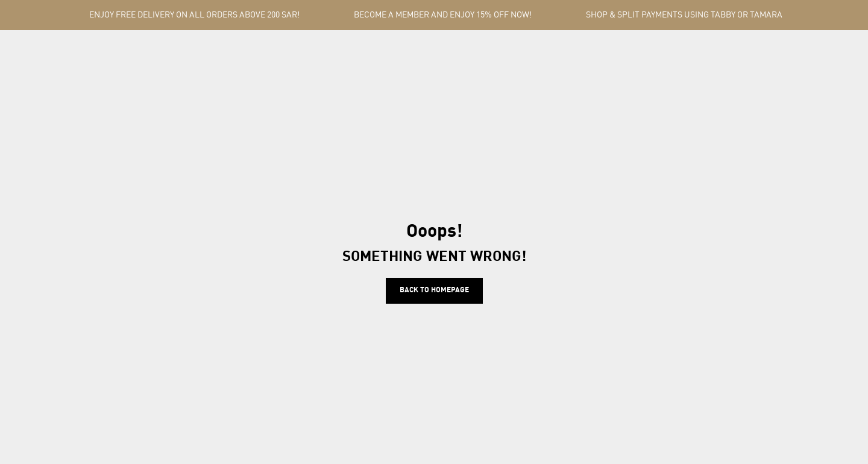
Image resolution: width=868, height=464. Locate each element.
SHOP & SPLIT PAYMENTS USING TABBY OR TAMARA (684, 15)
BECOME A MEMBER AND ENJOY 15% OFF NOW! (443, 15)
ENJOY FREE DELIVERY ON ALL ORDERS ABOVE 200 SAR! (194, 15)
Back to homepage (434, 290)
